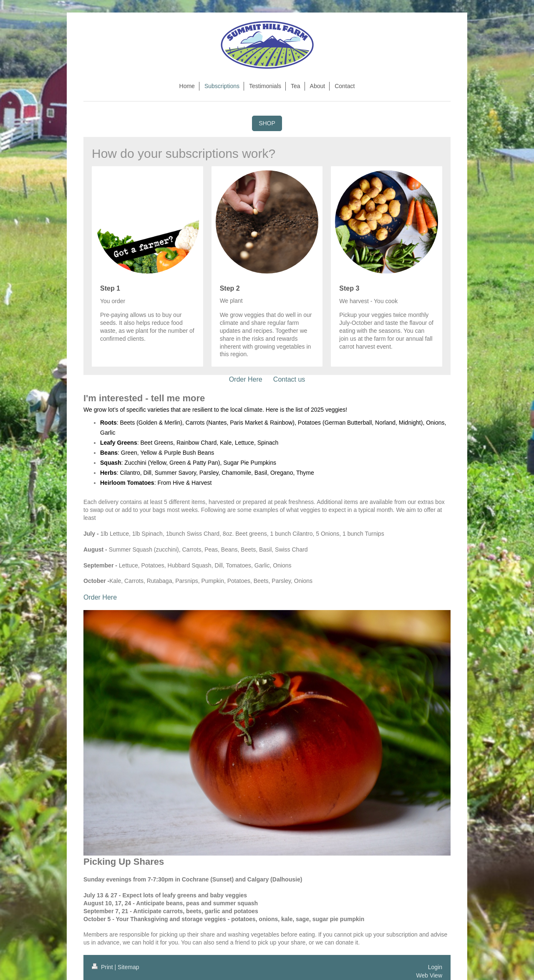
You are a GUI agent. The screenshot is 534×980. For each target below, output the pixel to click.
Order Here (246, 379)
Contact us (289, 379)
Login (435, 967)
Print (103, 967)
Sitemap (128, 967)
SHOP (267, 123)
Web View (429, 975)
